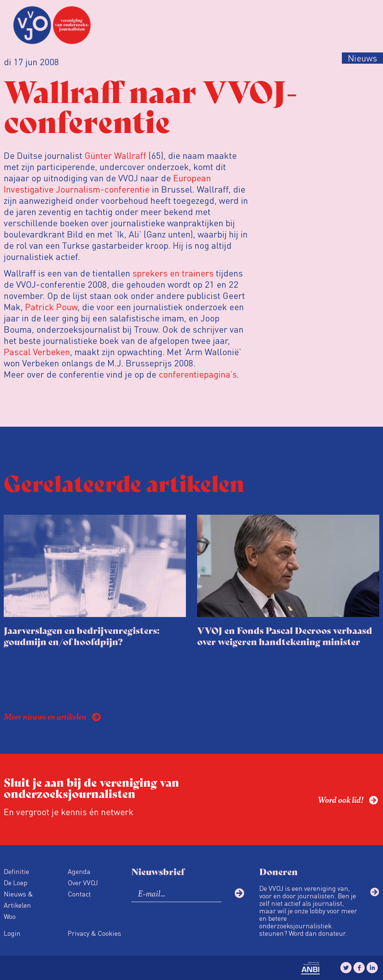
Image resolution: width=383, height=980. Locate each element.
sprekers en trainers (173, 273)
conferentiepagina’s (198, 374)
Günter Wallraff (115, 155)
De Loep (16, 882)
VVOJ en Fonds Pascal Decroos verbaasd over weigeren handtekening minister (285, 636)
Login (12, 933)
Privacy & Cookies (94, 933)
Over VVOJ (83, 882)
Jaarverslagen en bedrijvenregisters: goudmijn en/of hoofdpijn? (82, 636)
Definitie (16, 871)
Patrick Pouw (51, 307)
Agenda (79, 871)
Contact (79, 894)
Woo (10, 916)
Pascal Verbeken (37, 352)
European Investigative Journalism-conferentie (107, 183)
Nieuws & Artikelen (18, 899)
